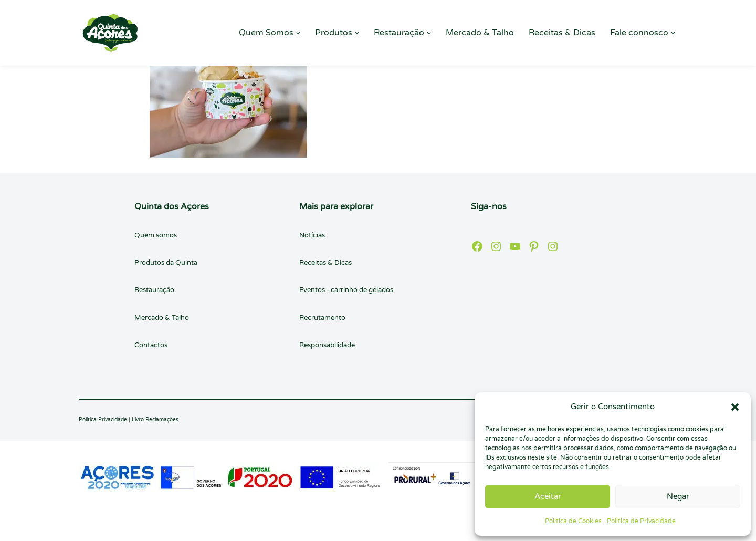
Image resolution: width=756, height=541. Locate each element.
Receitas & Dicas (562, 33)
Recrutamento (322, 318)
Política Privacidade (103, 420)
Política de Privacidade (641, 521)
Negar (678, 496)
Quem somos (156, 235)
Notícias (312, 235)
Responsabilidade (327, 345)
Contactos (151, 345)
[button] (735, 407)
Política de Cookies (573, 521)
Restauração (154, 290)
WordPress (176, 527)
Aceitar (548, 496)
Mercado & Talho (480, 33)
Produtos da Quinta (166, 263)
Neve (89, 527)
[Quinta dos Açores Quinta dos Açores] (110, 33)
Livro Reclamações (155, 420)
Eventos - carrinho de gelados (346, 290)
